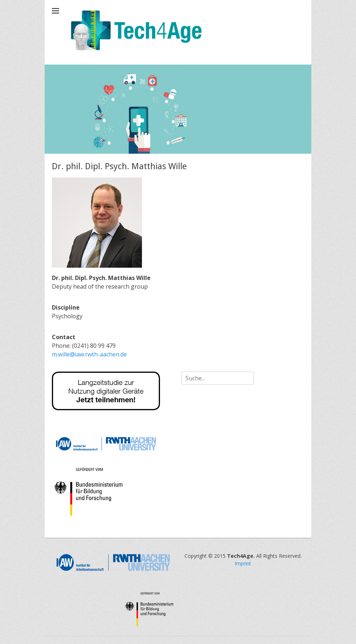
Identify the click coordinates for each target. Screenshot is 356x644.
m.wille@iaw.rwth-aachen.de (89, 354)
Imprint (243, 563)
